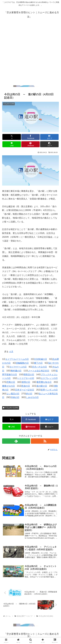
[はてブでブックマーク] (49, 137)
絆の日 (29, 394)
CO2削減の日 (41, 359)
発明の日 (26, 382)
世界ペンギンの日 (49, 390)
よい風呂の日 (13, 394)
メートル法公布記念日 (39, 371)
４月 (11, 352)
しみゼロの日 (32, 397)
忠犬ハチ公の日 (39, 367)
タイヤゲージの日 (18, 367)
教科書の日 (16, 371)
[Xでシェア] (12, 137)
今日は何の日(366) (11, 408)
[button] (49, 144)
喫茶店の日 (29, 375)
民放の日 (26, 386)
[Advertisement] (31, 55)
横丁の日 (38, 363)
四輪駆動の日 (22, 363)
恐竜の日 (11, 382)
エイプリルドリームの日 (17, 359)
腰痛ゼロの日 (8, 386)
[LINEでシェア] (12, 144)
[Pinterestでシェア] (31, 144)
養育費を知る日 (44, 382)
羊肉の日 (15, 397)
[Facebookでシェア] (31, 137)
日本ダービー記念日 (25, 390)
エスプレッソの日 (49, 378)
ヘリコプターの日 (26, 378)
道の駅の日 (42, 386)
